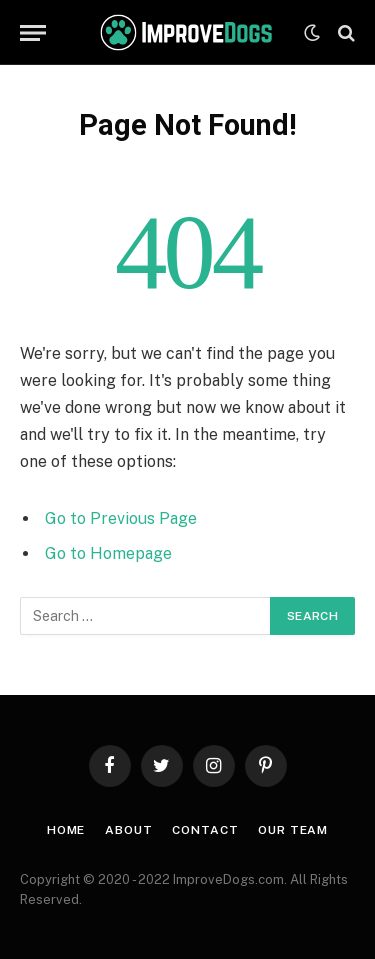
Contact (205, 830)
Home (66, 830)
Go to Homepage (108, 553)
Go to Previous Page (121, 518)
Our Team (293, 830)
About (128, 830)
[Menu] (33, 32)
